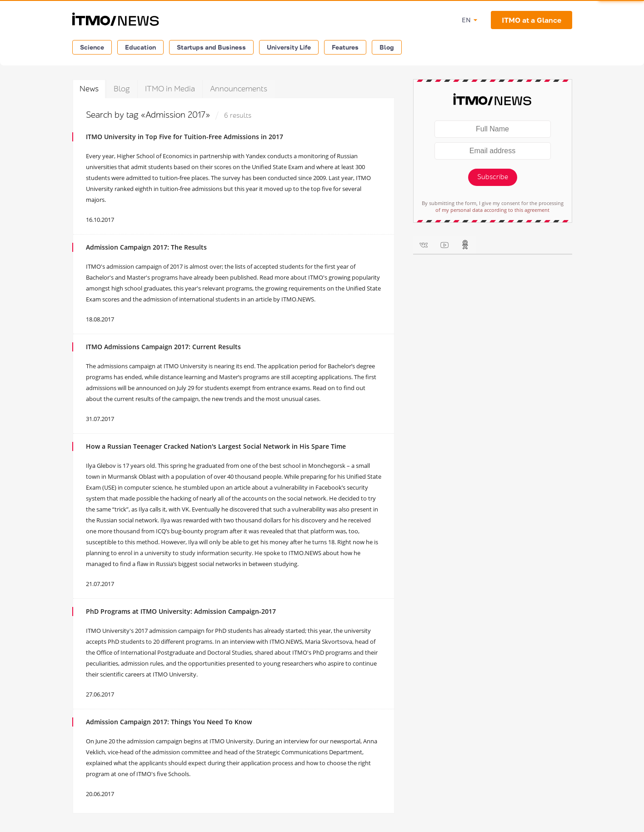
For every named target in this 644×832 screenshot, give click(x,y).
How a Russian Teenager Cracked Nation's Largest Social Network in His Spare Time (216, 446)
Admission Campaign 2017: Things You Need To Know (169, 722)
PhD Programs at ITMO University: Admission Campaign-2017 (181, 611)
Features (345, 47)
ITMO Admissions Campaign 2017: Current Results (163, 347)
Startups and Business (211, 47)
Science (92, 47)
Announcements (239, 89)
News (89, 89)
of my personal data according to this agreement (492, 210)
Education (140, 47)
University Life (289, 47)
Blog (387, 47)
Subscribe (493, 177)
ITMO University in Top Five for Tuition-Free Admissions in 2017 (185, 137)
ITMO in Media (170, 89)
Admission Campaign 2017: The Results (146, 247)
